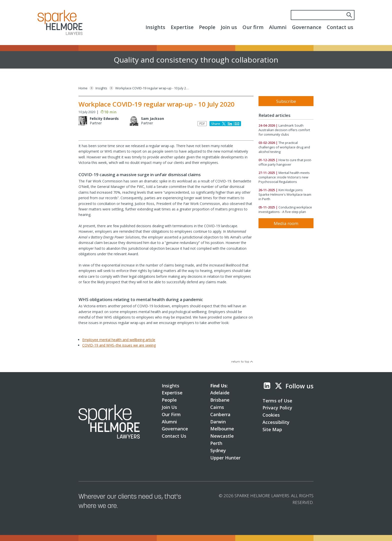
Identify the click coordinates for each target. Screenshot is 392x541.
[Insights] (101, 88)
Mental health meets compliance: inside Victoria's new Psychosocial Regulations (284, 177)
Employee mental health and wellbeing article (119, 340)
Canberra (220, 414)
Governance (307, 27)
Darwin (218, 422)
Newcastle (222, 436)
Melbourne (222, 429)
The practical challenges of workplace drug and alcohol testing (284, 147)
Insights (155, 27)
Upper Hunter (225, 458)
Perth (216, 443)
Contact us (340, 27)
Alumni (278, 27)
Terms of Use (277, 401)
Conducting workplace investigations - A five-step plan (285, 209)
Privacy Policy (277, 408)
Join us (229, 27)
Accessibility (276, 422)
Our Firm (171, 414)
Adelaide (220, 393)
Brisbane (220, 400)
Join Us (169, 407)
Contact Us (174, 436)
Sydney (218, 450)
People (207, 27)
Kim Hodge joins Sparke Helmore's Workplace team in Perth (285, 194)
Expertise (182, 27)
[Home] (83, 88)
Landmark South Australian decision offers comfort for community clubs (284, 130)
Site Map (272, 429)
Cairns (217, 407)
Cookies (271, 415)
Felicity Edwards (104, 118)
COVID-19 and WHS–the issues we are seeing (119, 345)
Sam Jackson (152, 118)
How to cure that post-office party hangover (285, 162)
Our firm (253, 27)
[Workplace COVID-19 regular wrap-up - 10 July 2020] (153, 88)
